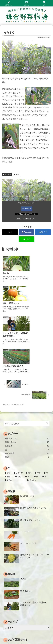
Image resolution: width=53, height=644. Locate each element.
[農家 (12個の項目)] (8, 411)
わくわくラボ (11, 601)
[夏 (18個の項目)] (28, 414)
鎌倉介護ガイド (11, 597)
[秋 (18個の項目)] (37, 414)
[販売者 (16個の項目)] (15, 418)
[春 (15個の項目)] (46, 411)
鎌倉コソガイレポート (14, 586)
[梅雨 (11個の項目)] (8, 414)
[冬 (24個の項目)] (45, 414)
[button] (47, 361)
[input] (26, 361)
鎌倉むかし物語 (11, 604)
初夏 (16, 175)
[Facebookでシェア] (27, 232)
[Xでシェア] (10, 232)
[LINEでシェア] (27, 239)
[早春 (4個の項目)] (38, 411)
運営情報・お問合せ (39, 636)
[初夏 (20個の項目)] (19, 414)
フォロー (28, 208)
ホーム (14, 632)
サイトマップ (39, 632)
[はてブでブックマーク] (43, 232)
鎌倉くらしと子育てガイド (26, 219)
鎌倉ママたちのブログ (14, 590)
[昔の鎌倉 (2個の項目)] (38, 418)
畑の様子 (7, 175)
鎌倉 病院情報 (11, 593)
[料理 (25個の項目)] (29, 411)
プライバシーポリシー (14, 636)
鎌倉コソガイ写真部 (13, 608)
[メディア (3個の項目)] (18, 411)
